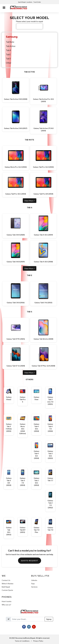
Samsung (12, 37)
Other (9, 63)
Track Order (37, 2)
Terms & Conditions (22, 641)
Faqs (33, 584)
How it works (7, 601)
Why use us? (6, 605)
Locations (29, 2)
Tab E (8, 54)
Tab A (8, 50)
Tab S (8, 59)
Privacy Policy (38, 641)
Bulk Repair (6, 587)
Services (34, 587)
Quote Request (30, 561)
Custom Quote (7, 590)
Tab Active (11, 46)
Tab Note (10, 42)
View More (30, 201)
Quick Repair (22, 2)
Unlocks (34, 580)
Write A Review (8, 584)
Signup (49, 619)
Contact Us (6, 580)
